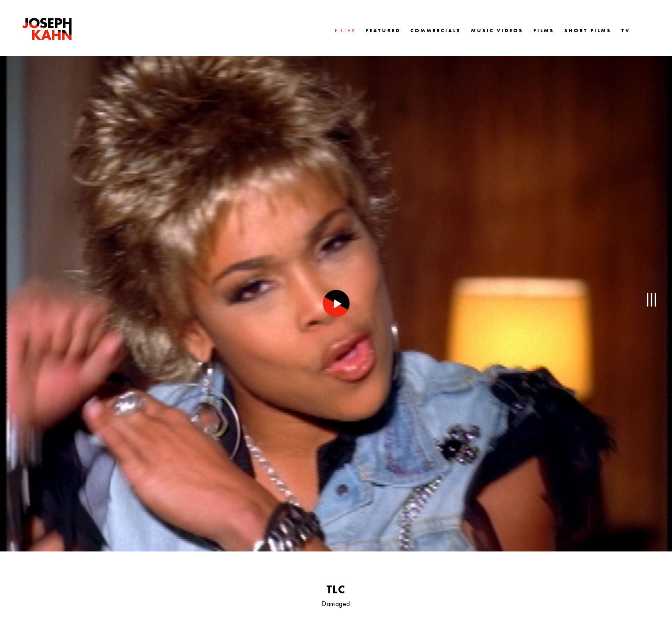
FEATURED (383, 31)
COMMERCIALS (436, 31)
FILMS (544, 31)
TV (626, 31)
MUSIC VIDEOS (497, 31)
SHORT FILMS (588, 31)
